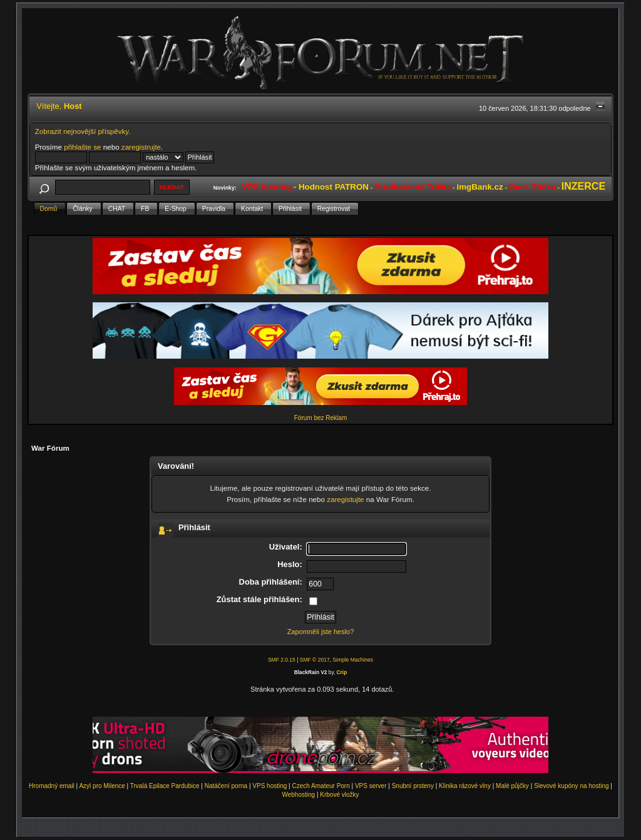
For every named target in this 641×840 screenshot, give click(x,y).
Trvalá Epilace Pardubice (165, 786)
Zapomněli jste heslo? (321, 632)
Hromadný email (52, 786)
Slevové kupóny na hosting (572, 786)
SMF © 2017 (315, 660)
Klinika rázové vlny (465, 786)
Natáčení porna (226, 786)
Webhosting (298, 795)
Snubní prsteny (413, 786)
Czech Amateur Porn (321, 786)
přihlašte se (82, 147)
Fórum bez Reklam (320, 418)
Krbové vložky (339, 795)
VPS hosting (269, 786)
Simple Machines (353, 660)
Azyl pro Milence (102, 786)
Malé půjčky (512, 786)
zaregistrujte (141, 147)
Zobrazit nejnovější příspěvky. (83, 131)
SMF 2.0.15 (282, 660)
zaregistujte (345, 499)
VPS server (371, 786)
